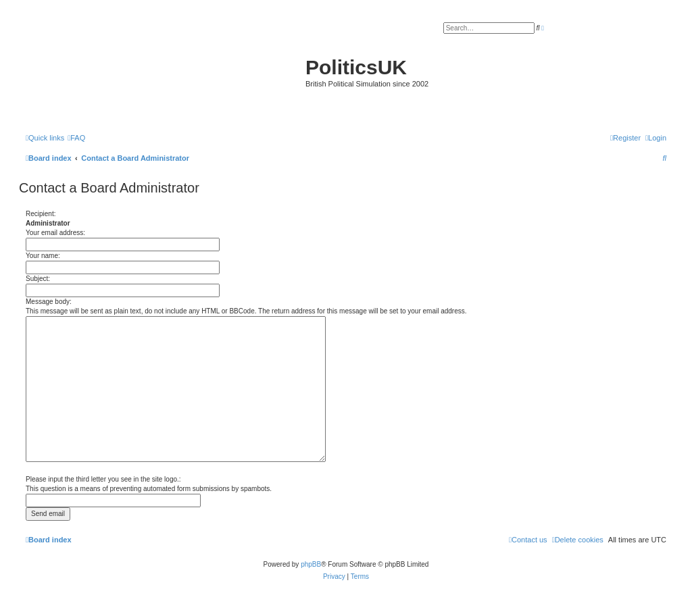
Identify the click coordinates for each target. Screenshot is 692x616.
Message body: (49, 302)
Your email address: (55, 233)
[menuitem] (76, 138)
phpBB (311, 564)
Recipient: (41, 214)
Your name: (43, 256)
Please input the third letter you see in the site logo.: (103, 479)
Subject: (38, 279)
